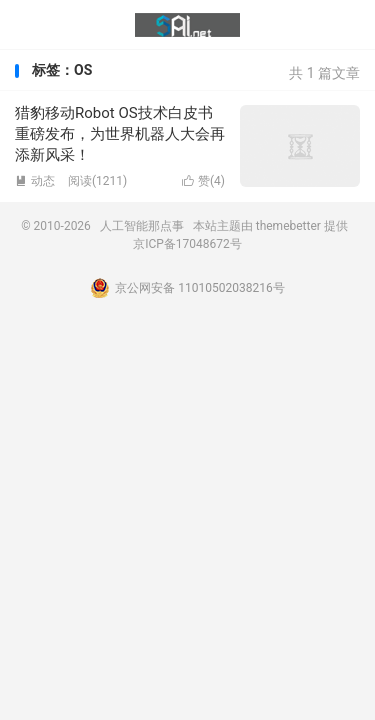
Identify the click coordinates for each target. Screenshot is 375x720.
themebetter (288, 226)
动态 (35, 181)
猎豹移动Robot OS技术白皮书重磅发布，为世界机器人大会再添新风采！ (120, 134)
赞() (203, 181)
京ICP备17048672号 (187, 244)
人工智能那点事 (187, 25)
